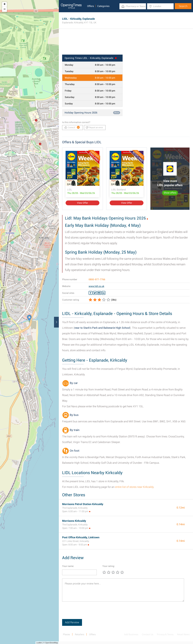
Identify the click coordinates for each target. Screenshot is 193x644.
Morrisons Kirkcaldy (74, 521)
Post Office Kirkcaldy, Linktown (81, 537)
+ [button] (5, 4)
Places (66, 634)
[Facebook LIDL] (91, 293)
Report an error (94, 128)
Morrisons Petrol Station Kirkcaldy (83, 504)
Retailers (80, 634)
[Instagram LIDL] (99, 293)
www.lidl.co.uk (96, 286)
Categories (103, 6)
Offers (91, 6)
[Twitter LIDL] (95, 293)
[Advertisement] (126, 44)
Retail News (183, 634)
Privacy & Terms (165, 634)
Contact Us (148, 634)
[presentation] (87, 613)
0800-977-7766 (97, 279)
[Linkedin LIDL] (103, 293)
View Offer (83, 203)
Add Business (131, 634)
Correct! (72, 127)
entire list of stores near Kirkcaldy (134, 487)
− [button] (5, 9)
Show (117, 113)
